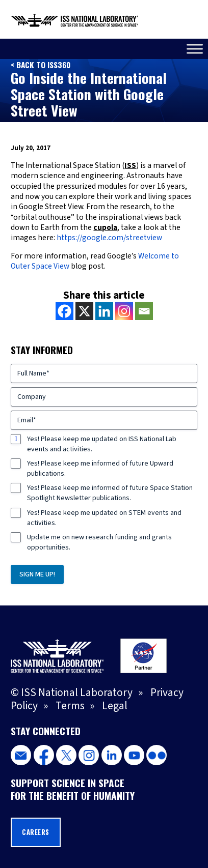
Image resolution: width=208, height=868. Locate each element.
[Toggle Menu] (195, 49)
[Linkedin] (104, 311)
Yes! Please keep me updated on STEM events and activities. (104, 518)
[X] (84, 311)
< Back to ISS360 (41, 65)
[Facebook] (64, 311)
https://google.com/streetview (109, 238)
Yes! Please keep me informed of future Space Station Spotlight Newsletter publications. (110, 493)
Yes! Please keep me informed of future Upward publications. (100, 469)
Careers (36, 832)
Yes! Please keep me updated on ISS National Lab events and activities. (102, 444)
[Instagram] (124, 311)
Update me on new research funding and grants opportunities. (99, 542)
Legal (115, 706)
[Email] (144, 311)
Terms (70, 706)
